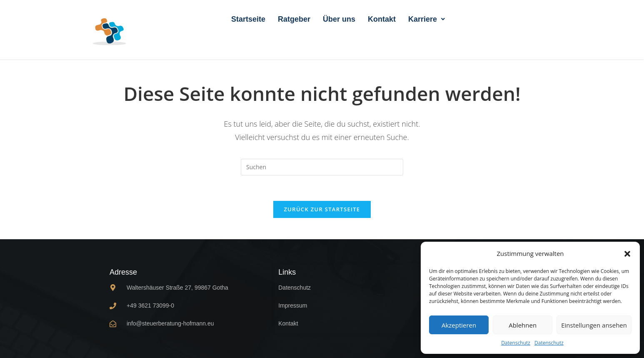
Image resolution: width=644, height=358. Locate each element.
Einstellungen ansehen (594, 325)
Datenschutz (516, 343)
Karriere (427, 19)
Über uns (339, 19)
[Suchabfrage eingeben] (322, 167)
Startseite (248, 19)
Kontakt (382, 19)
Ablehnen (523, 325)
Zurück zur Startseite (322, 209)
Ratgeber (294, 19)
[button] (627, 254)
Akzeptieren (459, 325)
